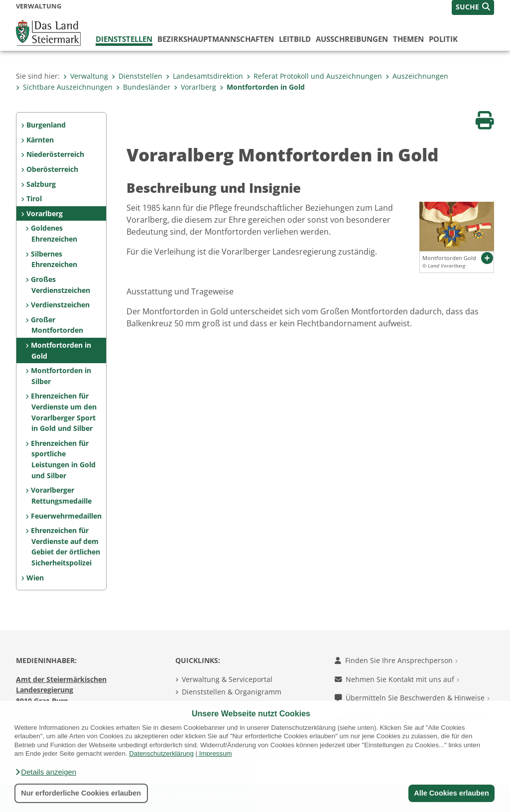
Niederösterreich (55, 154)
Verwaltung (86, 76)
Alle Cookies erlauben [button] (451, 793)
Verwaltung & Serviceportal (227, 679)
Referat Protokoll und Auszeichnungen (314, 76)
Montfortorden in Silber (61, 376)
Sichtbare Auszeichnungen (64, 87)
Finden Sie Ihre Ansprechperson (396, 660)
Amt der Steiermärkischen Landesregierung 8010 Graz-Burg (61, 690)
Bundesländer (143, 87)
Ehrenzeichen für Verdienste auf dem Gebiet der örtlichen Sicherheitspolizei (65, 546)
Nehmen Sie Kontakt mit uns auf (397, 679)
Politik (443, 39)
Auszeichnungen (417, 76)
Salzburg (41, 184)
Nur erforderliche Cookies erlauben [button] (81, 793)
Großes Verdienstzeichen (60, 285)
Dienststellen (124, 39)
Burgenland (46, 125)
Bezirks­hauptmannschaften (216, 39)
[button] (45, 772)
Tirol (34, 199)
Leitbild (295, 39)
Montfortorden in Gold (262, 87)
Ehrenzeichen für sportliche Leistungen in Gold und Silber (63, 459)
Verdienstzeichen (60, 305)
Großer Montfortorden (57, 325)
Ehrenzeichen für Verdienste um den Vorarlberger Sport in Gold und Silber (64, 412)
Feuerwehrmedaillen (66, 516)
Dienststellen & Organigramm (232, 692)
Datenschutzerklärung (161, 753)
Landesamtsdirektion (204, 76)
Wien (35, 578)
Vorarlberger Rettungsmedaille (61, 495)
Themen (408, 39)
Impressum (216, 753)
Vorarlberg (195, 87)
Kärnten (40, 140)
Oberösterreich (52, 169)
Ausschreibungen (352, 39)
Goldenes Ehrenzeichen (54, 233)
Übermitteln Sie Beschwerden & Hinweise (412, 698)
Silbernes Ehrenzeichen (54, 259)
